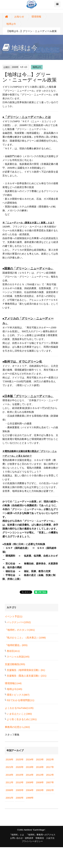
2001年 (10, 798)
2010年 (20, 782)
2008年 (40, 782)
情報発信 (40, 838)
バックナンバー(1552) (19, 622)
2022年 (50, 759)
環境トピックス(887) (18, 695)
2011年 (10, 782)
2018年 (40, 767)
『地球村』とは (17, 835)
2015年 (20, 775)
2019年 (30, 767)
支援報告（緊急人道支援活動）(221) (27, 676)
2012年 (50, 775)
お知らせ (19, 17)
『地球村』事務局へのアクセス (41, 835)
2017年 (50, 767)
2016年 (10, 775)
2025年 (20, 759)
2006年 (10, 790)
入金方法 (50, 838)
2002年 (50, 790)
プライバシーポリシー (32, 841)
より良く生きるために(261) (22, 719)
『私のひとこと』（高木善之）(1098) (25, 638)
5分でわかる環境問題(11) (21, 700)
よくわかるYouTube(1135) (19, 708)
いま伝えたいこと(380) (19, 714)
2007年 (50, 782)
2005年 (20, 790)
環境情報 (36, 17)
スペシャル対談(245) (18, 657)
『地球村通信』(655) (16, 645)
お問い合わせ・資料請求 (22, 838)
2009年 (30, 782)
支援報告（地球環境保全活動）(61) (26, 670)
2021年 (10, 767)
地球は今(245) (14, 689)
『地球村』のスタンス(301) (20, 630)
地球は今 (11, 24)
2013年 (40, 775)
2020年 (20, 767)
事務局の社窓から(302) (17, 727)
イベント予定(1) (14, 616)
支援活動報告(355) (15, 664)
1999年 (30, 798)
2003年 (40, 790)
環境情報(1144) (13, 683)
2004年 (30, 790)
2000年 (20, 798)
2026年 (10, 759)
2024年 (30, 759)
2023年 (40, 759)
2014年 (30, 775)
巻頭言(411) (13, 651)
